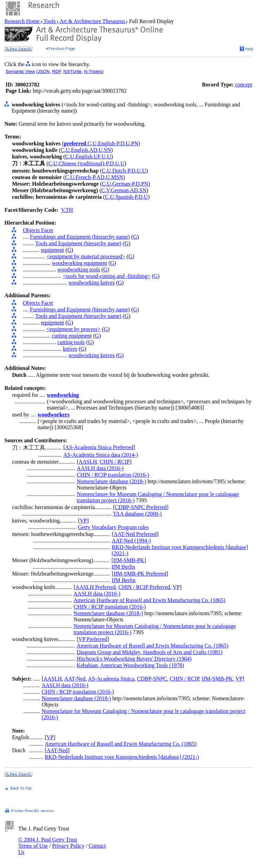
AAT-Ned (75, 679)
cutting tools (71, 342)
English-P (109, 143)
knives (70, 349)
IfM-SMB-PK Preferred (140, 574)
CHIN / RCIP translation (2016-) (113, 475)
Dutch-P (121, 171)
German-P (124, 184)
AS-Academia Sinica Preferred (99, 447)
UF (97, 157)
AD (93, 150)
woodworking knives (92, 283)
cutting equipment (72, 336)
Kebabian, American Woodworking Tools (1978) (130, 665)
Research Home (23, 21)
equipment (53, 250)
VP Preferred (93, 639)
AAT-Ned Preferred (135, 534)
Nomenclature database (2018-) (111, 481)
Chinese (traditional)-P (84, 163)
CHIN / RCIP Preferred (144, 587)
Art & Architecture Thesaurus (92, 21)
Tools (50, 21)
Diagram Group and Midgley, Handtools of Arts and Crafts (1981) (150, 652)
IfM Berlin (123, 567)
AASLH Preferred (95, 587)
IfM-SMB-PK (129, 560)
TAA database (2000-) (137, 514)
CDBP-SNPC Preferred (141, 507)
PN (135, 143)
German (120, 190)
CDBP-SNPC (152, 679)
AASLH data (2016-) (100, 468)
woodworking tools (79, 270)
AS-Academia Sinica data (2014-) (101, 455)
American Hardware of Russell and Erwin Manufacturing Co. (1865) (149, 600)
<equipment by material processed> (86, 256)
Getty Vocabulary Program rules (114, 527)
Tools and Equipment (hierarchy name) (78, 243)
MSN (117, 177)
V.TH (67, 210)
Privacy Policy (68, 846)
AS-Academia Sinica (111, 679)
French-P (85, 177)
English (80, 150)
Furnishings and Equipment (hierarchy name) (80, 237)
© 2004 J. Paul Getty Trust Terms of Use (48, 843)
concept (244, 85)
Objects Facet (38, 230)
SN (107, 150)
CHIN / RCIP (115, 462)
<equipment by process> (74, 329)
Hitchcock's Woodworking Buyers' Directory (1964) (134, 659)
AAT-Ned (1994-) (131, 541)
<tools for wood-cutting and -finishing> (107, 276)
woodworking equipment (79, 263)
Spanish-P (126, 197)
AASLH (88, 462)
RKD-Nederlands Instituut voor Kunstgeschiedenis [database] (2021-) (122, 757)
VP (83, 521)
